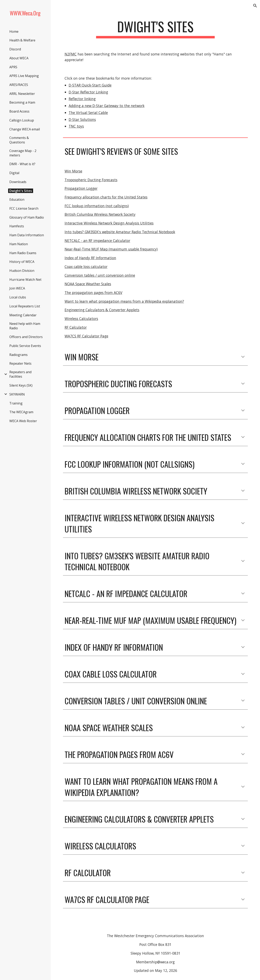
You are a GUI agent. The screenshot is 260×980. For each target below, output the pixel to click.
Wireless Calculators (81, 319)
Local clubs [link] (18, 297)
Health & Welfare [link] (22, 40)
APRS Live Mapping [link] (24, 76)
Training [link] (16, 403)
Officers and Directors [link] (26, 337)
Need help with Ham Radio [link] (25, 326)
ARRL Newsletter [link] (22, 94)
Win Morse (73, 171)
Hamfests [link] (17, 226)
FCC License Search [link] (24, 208)
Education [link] (17, 199)
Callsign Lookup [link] (22, 120)
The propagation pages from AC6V (93, 293)
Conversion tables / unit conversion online (100, 275)
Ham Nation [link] (19, 244)
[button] (255, 6)
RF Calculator (76, 327)
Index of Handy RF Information (90, 258)
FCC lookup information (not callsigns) (97, 206)
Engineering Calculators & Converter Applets (102, 310)
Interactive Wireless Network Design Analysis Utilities (109, 223)
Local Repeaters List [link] (25, 306)
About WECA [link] (19, 58)
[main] (155, 29)
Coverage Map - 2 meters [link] (23, 153)
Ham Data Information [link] (27, 235)
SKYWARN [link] (17, 394)
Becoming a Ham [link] (22, 102)
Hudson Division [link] (22, 271)
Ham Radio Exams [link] (23, 253)
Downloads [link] (18, 182)
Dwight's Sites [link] (21, 191)
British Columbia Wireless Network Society (100, 214)
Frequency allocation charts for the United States (106, 197)
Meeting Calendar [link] (23, 315)
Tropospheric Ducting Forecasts (91, 180)
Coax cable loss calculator (86, 267)
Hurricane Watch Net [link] (25, 280)
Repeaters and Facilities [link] (20, 374)
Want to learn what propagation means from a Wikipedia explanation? (124, 301)
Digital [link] (14, 173)
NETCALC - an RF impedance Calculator (97, 241)
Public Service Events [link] (25, 346)
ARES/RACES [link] (19, 85)
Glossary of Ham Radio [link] (27, 217)
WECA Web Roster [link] (23, 421)
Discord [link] (15, 49)
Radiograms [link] (18, 355)
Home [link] (14, 31)
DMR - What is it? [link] (22, 164)
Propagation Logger (81, 188)
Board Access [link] (19, 111)
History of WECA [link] (22, 262)
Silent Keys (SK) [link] (21, 385)
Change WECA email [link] (25, 129)
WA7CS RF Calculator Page (86, 336)
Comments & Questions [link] (19, 140)
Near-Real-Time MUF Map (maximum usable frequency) (111, 249)
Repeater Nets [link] (20, 363)
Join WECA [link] (17, 288)
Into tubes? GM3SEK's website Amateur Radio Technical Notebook (120, 232)
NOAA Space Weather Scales (88, 284)
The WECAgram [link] (21, 412)
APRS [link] (13, 67)
